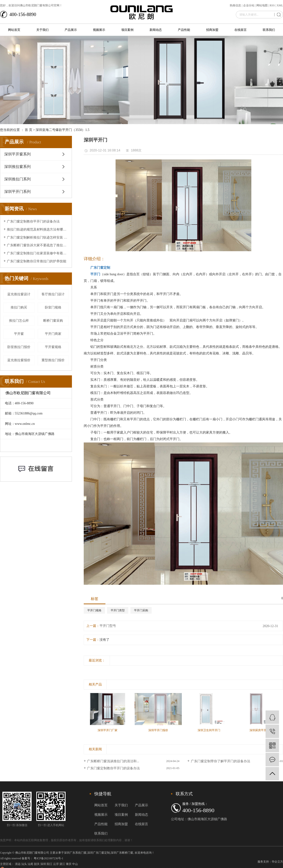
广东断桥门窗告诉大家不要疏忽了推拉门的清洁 (38, 245)
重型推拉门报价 (53, 360)
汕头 (24, 864)
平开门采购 (141, 610)
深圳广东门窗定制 (99, 853)
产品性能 (184, 30)
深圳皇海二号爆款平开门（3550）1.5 (62, 130)
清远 (18, 864)
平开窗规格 (53, 347)
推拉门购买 (19, 307)
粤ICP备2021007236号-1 (48, 858)
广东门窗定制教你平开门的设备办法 (33, 221)
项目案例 (127, 30)
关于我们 (42, 30)
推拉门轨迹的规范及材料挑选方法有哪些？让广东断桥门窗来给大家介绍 (38, 229)
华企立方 (277, 862)
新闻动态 (156, 30)
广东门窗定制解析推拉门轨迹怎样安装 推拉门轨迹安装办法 (38, 237)
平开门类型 (118, 610)
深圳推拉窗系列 (17, 167)
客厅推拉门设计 (53, 294)
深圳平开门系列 (17, 192)
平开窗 (19, 334)
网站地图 (262, 5)
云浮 (56, 864)
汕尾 (30, 864)
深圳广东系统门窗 (75, 853)
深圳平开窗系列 (17, 154)
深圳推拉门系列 (17, 179)
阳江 (50, 864)
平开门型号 (108, 626)
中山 (75, 864)
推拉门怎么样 (19, 321)
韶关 (37, 864)
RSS (272, 5)
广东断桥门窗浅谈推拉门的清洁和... (113, 761)
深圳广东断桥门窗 (122, 853)
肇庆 (69, 864)
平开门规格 (94, 610)
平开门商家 (53, 334)
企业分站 (249, 5)
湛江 (62, 864)
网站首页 (14, 30)
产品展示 (71, 30)
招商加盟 (212, 30)
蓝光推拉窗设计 (19, 294)
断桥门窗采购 (53, 321)
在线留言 (241, 30)
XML (280, 5)
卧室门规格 (53, 307)
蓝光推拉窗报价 (19, 360)
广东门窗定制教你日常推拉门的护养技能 (37, 261)
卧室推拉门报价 (19, 347)
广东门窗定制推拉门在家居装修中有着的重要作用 (38, 253)
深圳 (43, 864)
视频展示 (99, 30)
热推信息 (235, 5)
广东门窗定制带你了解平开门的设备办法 (221, 761)
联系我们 (269, 30)
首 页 (29, 130)
